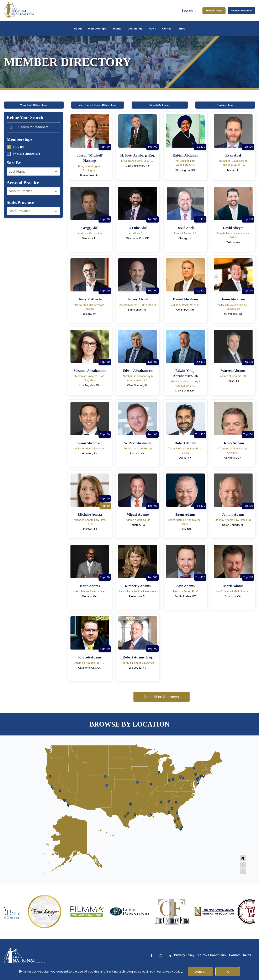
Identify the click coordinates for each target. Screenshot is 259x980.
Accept (200, 972)
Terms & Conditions (212, 955)
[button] (33, 147)
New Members (225, 105)
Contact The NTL (241, 955)
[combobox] (30, 171)
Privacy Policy (184, 955)
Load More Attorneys (162, 697)
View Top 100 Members (34, 105)
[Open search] (189, 10)
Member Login (214, 11)
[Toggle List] (56, 171)
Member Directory (241, 11)
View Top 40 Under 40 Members (98, 105)
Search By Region (160, 105)
